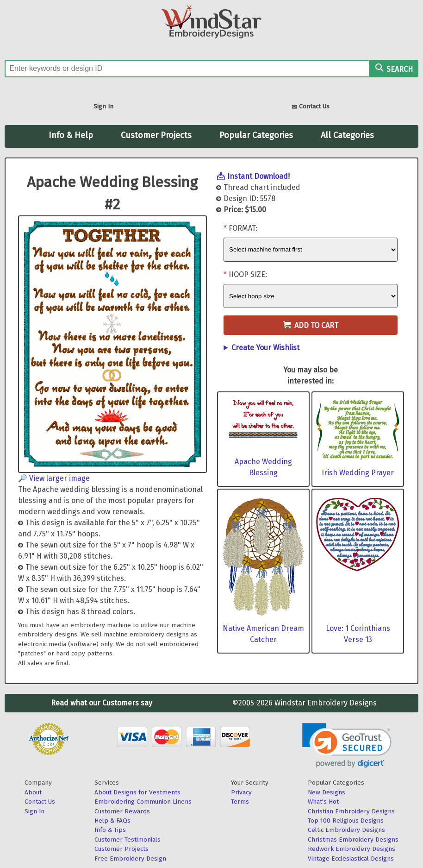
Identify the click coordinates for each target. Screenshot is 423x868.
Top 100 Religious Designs (346, 821)
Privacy (241, 792)
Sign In (103, 106)
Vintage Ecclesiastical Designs (351, 859)
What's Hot (323, 802)
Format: (243, 228)
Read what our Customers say (102, 703)
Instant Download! (258, 176)
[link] (347, 745)
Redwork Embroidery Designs (351, 849)
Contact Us (311, 107)
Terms (240, 802)
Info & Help (71, 135)
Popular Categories (256, 135)
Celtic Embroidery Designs (346, 830)
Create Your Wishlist (265, 348)
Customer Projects (156, 135)
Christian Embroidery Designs (351, 811)
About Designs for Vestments (137, 792)
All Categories (347, 135)
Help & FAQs (112, 821)
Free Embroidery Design (130, 859)
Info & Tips (110, 830)
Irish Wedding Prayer (358, 473)
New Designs (327, 792)
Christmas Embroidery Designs (353, 840)
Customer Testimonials (128, 840)
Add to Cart (311, 325)
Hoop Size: (248, 274)
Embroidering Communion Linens (143, 802)
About (33, 792)
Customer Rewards (122, 811)
